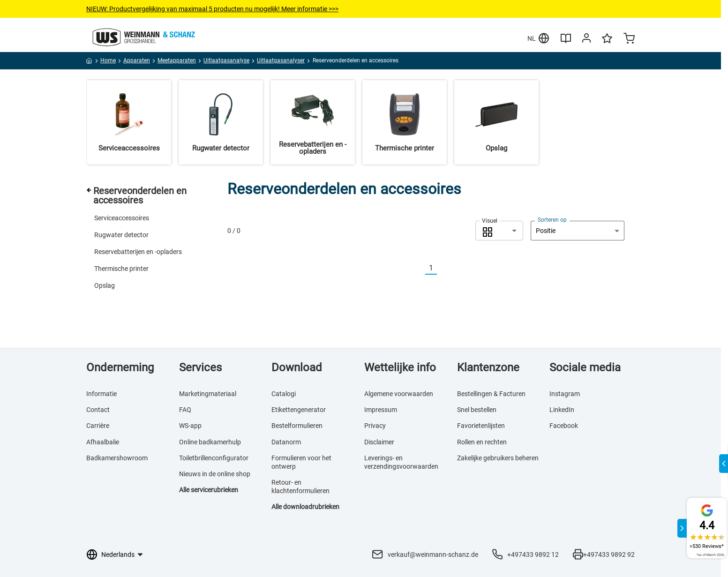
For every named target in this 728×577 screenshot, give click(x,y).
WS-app (190, 426)
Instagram (565, 394)
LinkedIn (562, 410)
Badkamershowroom (117, 458)
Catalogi (284, 394)
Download (297, 367)
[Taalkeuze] (122, 555)
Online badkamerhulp (210, 442)
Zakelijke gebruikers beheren (498, 458)
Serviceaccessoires (122, 218)
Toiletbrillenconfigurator (214, 458)
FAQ (185, 410)
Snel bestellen (477, 410)
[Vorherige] (420, 268)
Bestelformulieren (297, 426)
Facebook (564, 426)
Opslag (105, 285)
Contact (98, 410)
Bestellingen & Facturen (491, 394)
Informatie (101, 394)
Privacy (375, 426)
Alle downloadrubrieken (305, 507)
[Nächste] (443, 268)
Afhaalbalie (103, 442)
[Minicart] (629, 39)
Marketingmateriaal (208, 394)
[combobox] (499, 231)
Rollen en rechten (482, 442)
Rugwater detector (121, 235)
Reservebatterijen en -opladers (138, 252)
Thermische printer (121, 269)
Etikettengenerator (299, 410)
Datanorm (286, 442)
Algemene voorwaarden (399, 394)
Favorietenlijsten (481, 426)
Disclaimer (379, 442)
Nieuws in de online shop (215, 474)
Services (200, 367)
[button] (499, 231)
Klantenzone (488, 367)
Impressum (381, 410)
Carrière (98, 426)
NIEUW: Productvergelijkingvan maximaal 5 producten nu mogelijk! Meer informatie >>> (212, 9)
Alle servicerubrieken (209, 490)
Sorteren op (552, 220)
